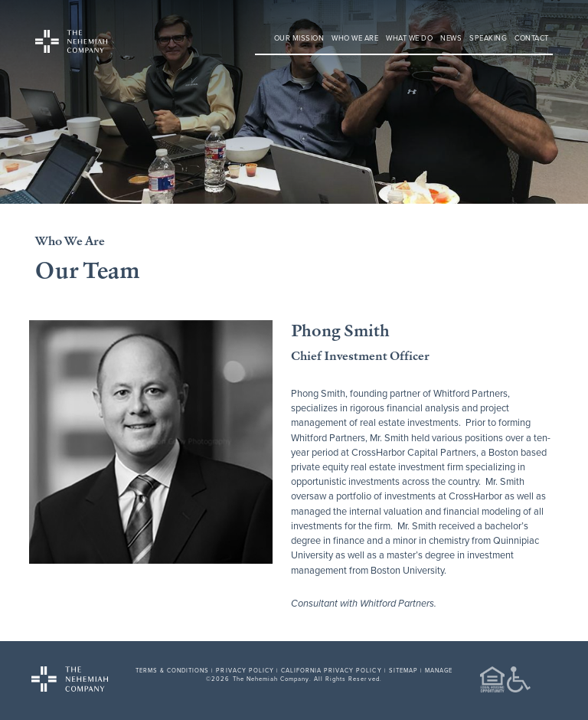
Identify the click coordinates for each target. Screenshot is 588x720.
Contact (532, 38)
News (451, 38)
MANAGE (439, 670)
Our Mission (299, 38)
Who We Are (355, 38)
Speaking (488, 38)
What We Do (409, 38)
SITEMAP (403, 670)
